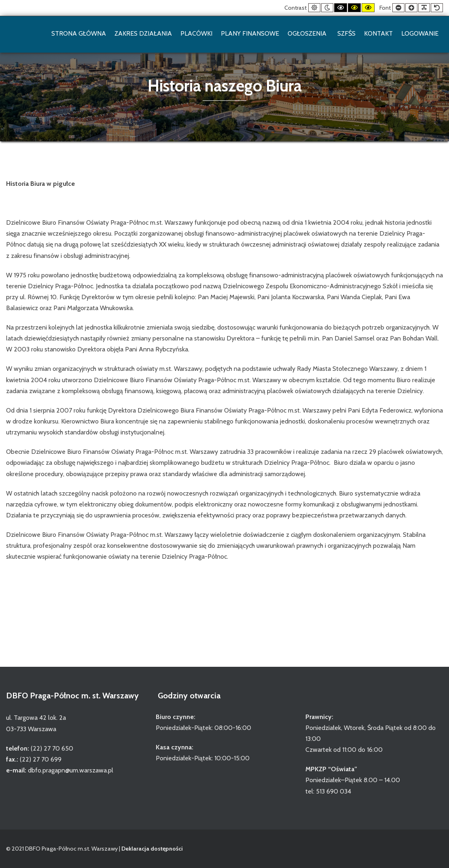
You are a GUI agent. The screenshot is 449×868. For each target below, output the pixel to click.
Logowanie (420, 33)
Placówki (196, 33)
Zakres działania (143, 33)
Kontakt (378, 33)
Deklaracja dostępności (152, 849)
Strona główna (79, 33)
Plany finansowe (250, 33)
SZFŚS (346, 33)
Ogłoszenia (308, 33)
